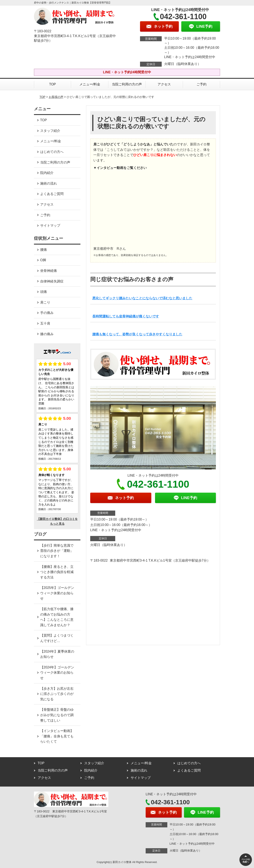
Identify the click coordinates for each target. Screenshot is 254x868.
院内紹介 (47, 173)
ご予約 (201, 84)
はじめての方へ (52, 152)
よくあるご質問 (52, 194)
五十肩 (45, 323)
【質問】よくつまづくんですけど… (57, 638)
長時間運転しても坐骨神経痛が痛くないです (126, 316)
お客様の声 (56, 97)
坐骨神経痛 (49, 271)
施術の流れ (49, 183)
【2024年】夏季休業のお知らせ (57, 654)
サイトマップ (50, 225)
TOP (53, 84)
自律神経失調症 (52, 281)
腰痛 (44, 250)
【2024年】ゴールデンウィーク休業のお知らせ (57, 673)
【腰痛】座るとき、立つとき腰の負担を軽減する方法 (57, 572)
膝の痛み (47, 334)
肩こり (45, 302)
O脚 (43, 260)
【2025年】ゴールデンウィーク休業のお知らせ (57, 593)
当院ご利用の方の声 (127, 84)
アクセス (164, 84)
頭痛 (44, 292)
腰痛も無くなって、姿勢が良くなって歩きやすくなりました (137, 334)
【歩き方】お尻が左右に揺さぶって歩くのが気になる (57, 694)
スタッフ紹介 (50, 131)
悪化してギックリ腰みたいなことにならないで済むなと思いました (142, 298)
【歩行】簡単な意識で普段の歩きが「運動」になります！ (57, 551)
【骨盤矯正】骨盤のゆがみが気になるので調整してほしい (57, 715)
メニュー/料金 (90, 84)
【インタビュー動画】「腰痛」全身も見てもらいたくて (57, 736)
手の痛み (47, 313)
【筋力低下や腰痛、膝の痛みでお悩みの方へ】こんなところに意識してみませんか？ (57, 617)
